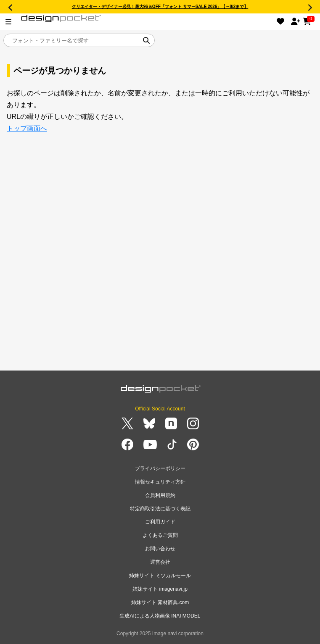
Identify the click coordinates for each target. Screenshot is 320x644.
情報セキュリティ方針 (160, 482)
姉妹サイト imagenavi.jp (160, 589)
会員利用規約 (160, 495)
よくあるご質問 (160, 535)
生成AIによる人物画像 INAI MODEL (160, 616)
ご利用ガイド (160, 522)
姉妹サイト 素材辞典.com (160, 602)
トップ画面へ (27, 128)
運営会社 (160, 562)
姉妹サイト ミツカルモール (160, 576)
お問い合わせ (160, 549)
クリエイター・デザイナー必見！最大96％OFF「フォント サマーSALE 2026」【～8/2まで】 (160, 7)
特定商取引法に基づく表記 (160, 509)
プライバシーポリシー (160, 468)
